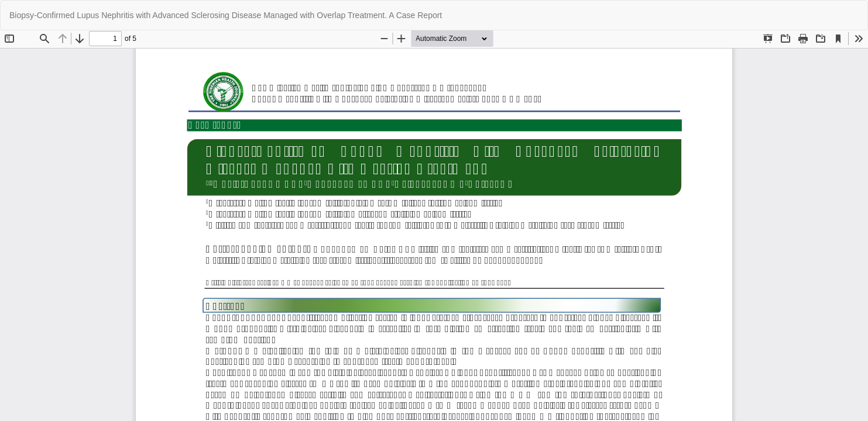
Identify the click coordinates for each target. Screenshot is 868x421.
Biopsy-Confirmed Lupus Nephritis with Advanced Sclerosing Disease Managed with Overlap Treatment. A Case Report (226, 15)
